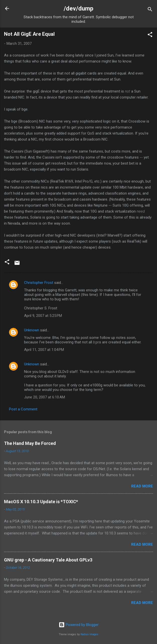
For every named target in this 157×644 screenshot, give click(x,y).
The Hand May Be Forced (30, 443)
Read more (142, 486)
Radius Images (89, 634)
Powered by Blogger (79, 625)
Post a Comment (23, 409)
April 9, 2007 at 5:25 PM (43, 316)
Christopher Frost (39, 283)
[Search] (150, 10)
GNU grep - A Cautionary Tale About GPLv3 (48, 560)
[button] (150, 35)
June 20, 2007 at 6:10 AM (45, 397)
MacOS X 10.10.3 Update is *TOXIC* (41, 502)
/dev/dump (78, 9)
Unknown (32, 330)
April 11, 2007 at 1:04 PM (44, 350)
